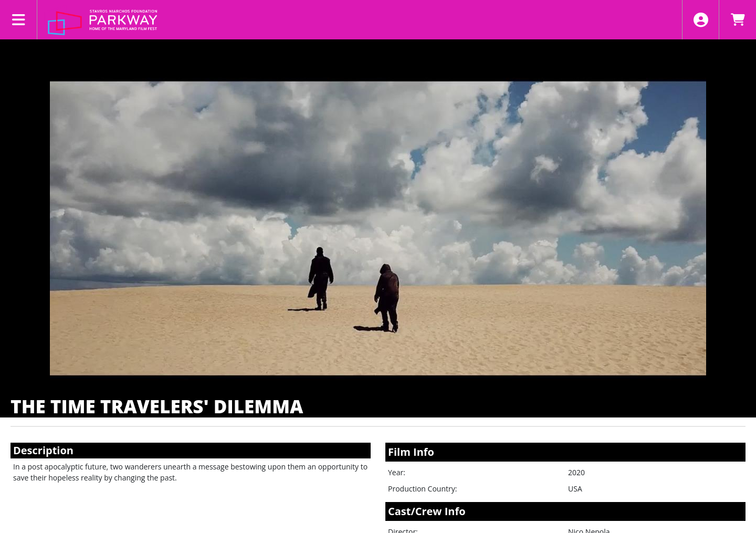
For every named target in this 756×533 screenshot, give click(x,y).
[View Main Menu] (19, 20)
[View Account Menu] (701, 20)
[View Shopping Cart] (737, 20)
